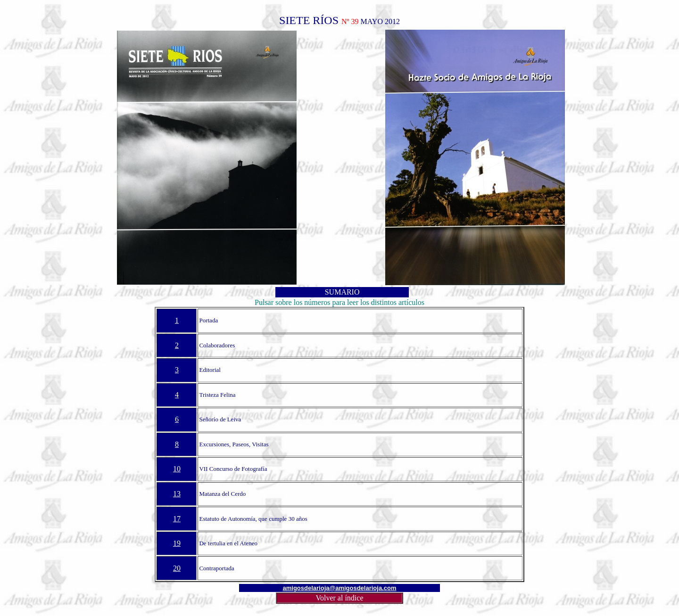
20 (177, 568)
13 (177, 494)
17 (177, 519)
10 (177, 469)
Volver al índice (339, 598)
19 (177, 543)
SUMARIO (342, 292)
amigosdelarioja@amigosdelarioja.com (340, 588)
